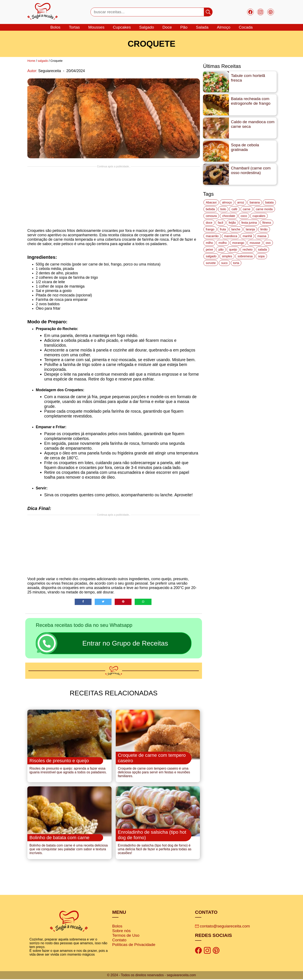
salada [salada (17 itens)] (262, 250)
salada (202, 27)
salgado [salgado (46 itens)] (211, 256)
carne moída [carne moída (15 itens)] (264, 209)
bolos (55, 27)
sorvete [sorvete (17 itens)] (211, 263)
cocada (246, 27)
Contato (119, 941)
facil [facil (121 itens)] (221, 223)
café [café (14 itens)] (234, 209)
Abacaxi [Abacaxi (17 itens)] (211, 202)
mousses (96, 27)
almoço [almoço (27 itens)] (227, 202)
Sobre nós (121, 932)
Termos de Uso (126, 936)
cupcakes (122, 27)
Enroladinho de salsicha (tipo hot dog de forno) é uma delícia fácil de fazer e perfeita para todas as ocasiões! (155, 850)
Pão (184, 27)
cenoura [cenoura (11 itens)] (211, 216)
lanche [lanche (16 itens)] (236, 229)
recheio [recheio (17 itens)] (248, 250)
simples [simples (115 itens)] (227, 256)
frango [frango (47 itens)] (210, 229)
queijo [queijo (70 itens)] (233, 250)
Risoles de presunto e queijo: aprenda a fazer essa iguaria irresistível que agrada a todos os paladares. (68, 771)
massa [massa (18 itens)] (262, 236)
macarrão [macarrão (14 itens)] (212, 236)
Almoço (224, 27)
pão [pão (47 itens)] (221, 250)
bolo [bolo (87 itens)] (223, 209)
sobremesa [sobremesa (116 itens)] (245, 256)
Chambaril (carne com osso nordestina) (251, 170)
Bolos (117, 927)
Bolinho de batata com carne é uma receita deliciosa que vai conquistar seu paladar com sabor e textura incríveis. (69, 850)
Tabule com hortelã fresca (248, 78)
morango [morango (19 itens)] (238, 243)
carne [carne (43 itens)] (247, 209)
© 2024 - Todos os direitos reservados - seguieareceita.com (151, 976)
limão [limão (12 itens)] (264, 229)
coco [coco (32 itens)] (244, 216)
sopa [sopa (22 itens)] (261, 256)
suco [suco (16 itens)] (224, 263)
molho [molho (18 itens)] (223, 243)
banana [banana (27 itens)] (255, 202)
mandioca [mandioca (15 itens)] (231, 236)
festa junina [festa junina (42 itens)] (249, 223)
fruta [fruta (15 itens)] (223, 229)
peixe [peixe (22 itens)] (209, 250)
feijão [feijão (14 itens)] (232, 223)
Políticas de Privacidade (134, 946)
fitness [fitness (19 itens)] (267, 223)
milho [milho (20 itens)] (209, 243)
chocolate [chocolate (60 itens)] (229, 216)
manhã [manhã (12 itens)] (247, 236)
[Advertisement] (114, 197)
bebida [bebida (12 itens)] (210, 209)
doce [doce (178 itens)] (209, 223)
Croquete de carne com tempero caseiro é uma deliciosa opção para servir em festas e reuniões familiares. (154, 773)
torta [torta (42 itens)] (236, 263)
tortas (74, 27)
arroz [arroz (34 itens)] (241, 202)
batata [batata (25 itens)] (269, 202)
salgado (147, 27)
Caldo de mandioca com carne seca (253, 124)
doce (167, 27)
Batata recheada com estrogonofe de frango (251, 101)
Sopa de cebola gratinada (245, 147)
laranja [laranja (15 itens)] (250, 229)
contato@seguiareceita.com (223, 927)
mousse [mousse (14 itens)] (255, 243)
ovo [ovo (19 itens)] (268, 243)
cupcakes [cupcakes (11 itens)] (259, 216)
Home (31, 61)
